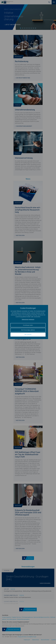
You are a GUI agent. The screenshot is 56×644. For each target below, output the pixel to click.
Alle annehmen (28, 335)
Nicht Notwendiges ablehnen (28, 330)
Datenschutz (25, 319)
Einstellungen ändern (28, 325)
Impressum (31, 319)
